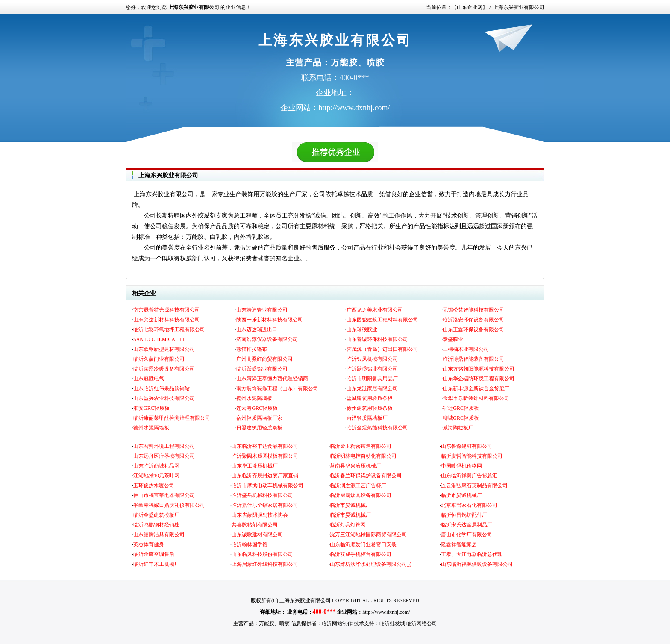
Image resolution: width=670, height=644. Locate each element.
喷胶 (285, 623)
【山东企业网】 (470, 7)
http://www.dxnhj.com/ (386, 612)
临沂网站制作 (337, 623)
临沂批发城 (392, 623)
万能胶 (267, 623)
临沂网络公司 (422, 623)
